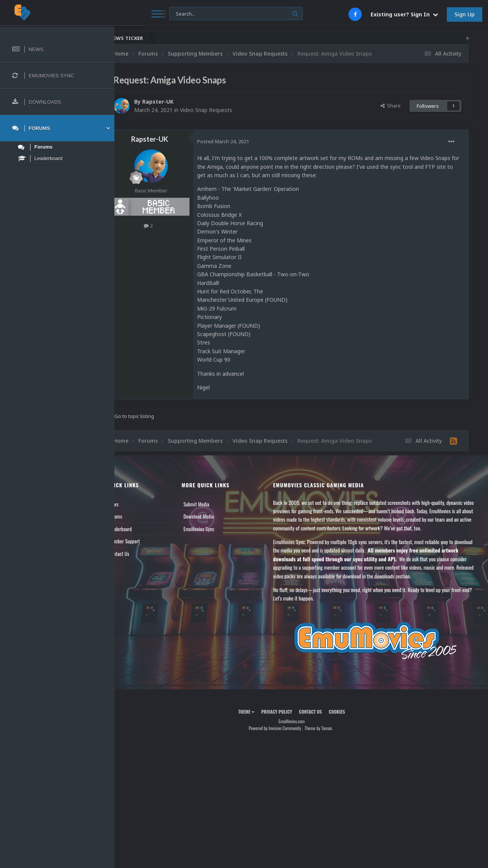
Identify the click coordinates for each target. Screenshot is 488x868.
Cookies (346, 712)
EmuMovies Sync (214, 529)
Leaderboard (139, 529)
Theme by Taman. (328, 728)
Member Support (143, 541)
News (133, 504)
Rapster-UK (177, 102)
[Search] (205, 14)
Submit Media (211, 504)
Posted (242, 141)
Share (391, 106)
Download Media (213, 516)
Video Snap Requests (225, 110)
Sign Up (465, 14)
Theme (256, 712)
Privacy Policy (286, 712)
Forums (135, 516)
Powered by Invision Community (284, 728)
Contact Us (138, 554)
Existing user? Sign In (404, 14)
